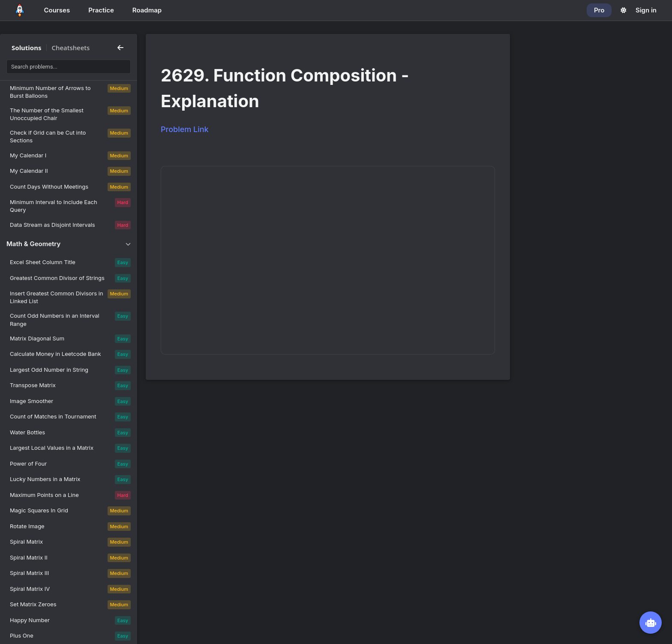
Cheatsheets (71, 48)
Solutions (27, 48)
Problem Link (185, 129)
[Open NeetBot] (651, 623)
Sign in (646, 10)
